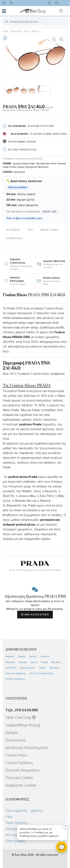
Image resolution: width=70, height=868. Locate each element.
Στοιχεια (13, 230)
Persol (33, 656)
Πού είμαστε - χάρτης (24, 811)
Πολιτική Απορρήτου (22, 770)
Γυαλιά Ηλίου (16, 755)
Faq (9, 817)
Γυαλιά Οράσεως (15, 679)
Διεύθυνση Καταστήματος (27, 748)
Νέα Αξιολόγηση (35, 614)
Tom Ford (11, 668)
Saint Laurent (27, 668)
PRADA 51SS (36, 31)
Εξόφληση (14, 238)
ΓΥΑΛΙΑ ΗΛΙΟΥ (16, 31)
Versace (54, 668)
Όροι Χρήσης (17, 823)
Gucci (34, 662)
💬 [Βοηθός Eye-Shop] (62, 847)
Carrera (45, 656)
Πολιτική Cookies (19, 778)
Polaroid (10, 662)
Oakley (22, 656)
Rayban (10, 656)
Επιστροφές (15, 841)
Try (30, 230)
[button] (64, 56)
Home (5, 31)
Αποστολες (50, 230)
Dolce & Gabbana (16, 673)
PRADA (26, 31)
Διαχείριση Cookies (21, 785)
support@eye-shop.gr (23, 725)
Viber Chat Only (21, 717)
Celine (42, 668)
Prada (44, 662)
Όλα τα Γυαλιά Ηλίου (42, 673)
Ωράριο (12, 732)
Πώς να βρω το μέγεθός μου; (24, 218)
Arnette (23, 662)
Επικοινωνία (16, 740)
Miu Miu (56, 662)
